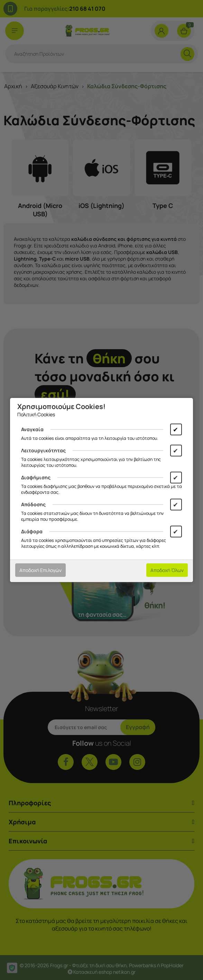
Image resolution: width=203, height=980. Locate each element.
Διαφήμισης (36, 477)
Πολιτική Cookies (36, 414)
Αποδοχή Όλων (167, 570)
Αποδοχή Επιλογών (40, 570)
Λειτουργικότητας (43, 450)
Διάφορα (32, 531)
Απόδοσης (33, 504)
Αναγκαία (32, 429)
